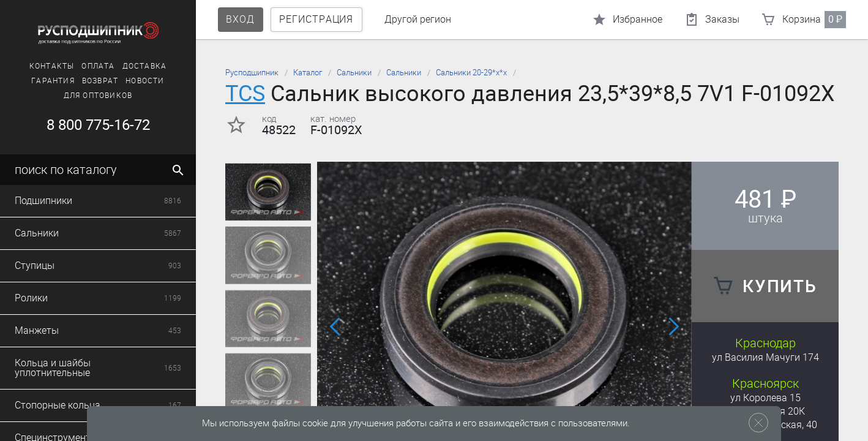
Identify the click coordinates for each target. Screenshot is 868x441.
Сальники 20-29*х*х (471, 73)
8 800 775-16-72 (98, 125)
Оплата (98, 66)
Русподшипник (252, 73)
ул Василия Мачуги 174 (765, 357)
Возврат (100, 81)
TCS (245, 93)
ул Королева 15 (765, 398)
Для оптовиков (98, 96)
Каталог (308, 73)
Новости (145, 81)
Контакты (52, 66)
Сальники (354, 73)
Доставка (145, 66)
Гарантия (53, 81)
